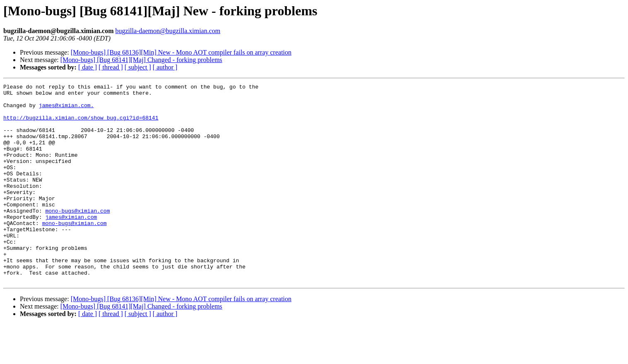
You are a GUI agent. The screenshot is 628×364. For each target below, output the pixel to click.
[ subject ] (138, 67)
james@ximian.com (71, 244)
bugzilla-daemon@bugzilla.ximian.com (168, 31)
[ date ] (88, 67)
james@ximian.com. (66, 110)
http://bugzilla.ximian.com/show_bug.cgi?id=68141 (81, 125)
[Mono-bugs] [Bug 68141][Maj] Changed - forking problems (141, 60)
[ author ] (165, 67)
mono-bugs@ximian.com (77, 237)
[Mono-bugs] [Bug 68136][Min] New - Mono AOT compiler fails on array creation (181, 52)
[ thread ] (111, 67)
